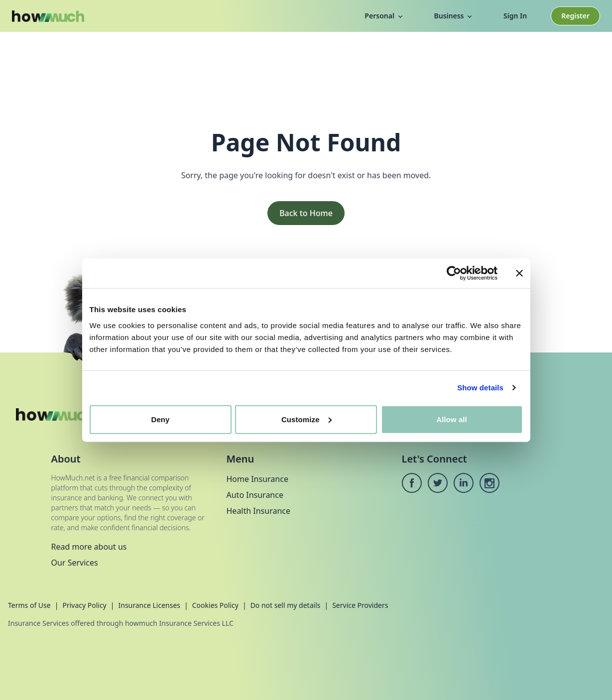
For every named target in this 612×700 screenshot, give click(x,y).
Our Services (75, 563)
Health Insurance (259, 511)
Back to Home (306, 213)
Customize (306, 419)
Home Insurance (257, 479)
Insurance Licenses (149, 605)
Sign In (515, 16)
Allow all (452, 419)
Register (575, 16)
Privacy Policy (84, 605)
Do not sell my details (286, 605)
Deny (160, 419)
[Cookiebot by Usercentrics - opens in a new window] (454, 273)
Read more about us (89, 547)
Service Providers (360, 605)
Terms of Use (29, 605)
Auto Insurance (255, 495)
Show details (480, 388)
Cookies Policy (215, 605)
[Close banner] (519, 273)
